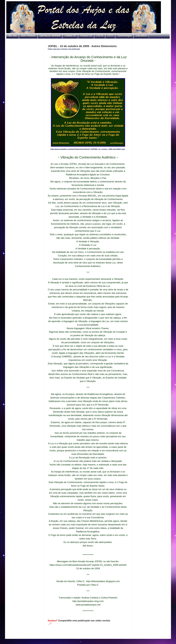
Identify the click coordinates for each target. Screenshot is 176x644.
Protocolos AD (86, 36)
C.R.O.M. (100, 36)
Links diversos (141, 36)
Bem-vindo (13, 36)
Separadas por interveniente (50, 36)
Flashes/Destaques (124, 36)
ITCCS (110, 36)
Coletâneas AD (70, 36)
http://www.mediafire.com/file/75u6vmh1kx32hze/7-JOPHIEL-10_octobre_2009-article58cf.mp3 (88, 149)
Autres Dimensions (28, 36)
